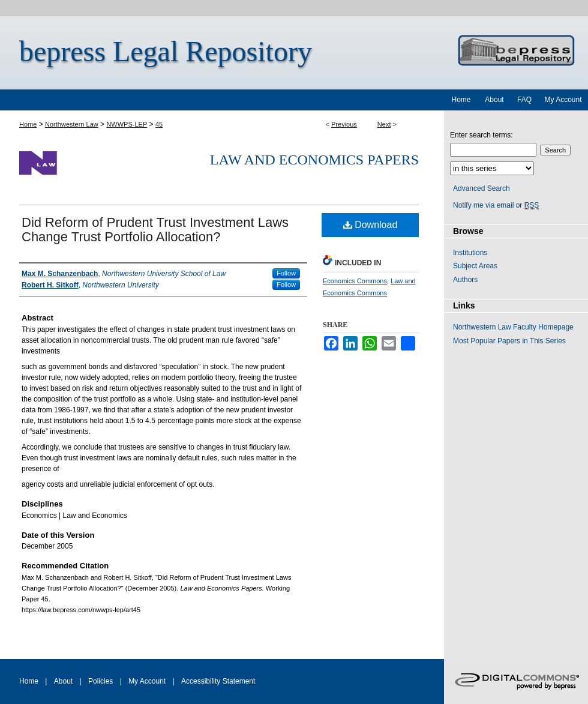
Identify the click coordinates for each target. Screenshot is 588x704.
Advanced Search (481, 188)
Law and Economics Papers (314, 160)
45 (159, 124)
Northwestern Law (72, 124)
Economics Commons (355, 281)
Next (384, 124)
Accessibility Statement (218, 681)
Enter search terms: (481, 135)
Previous (344, 124)
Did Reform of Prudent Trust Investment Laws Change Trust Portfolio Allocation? (155, 230)
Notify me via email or (496, 205)
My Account (147, 681)
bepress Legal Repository (166, 51)
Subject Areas (475, 266)
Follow (286, 273)
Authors (465, 280)
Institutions (470, 253)
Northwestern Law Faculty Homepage (513, 327)
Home (28, 124)
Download (370, 225)
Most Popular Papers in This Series (509, 341)
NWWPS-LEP (127, 124)
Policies (100, 681)
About (63, 681)
